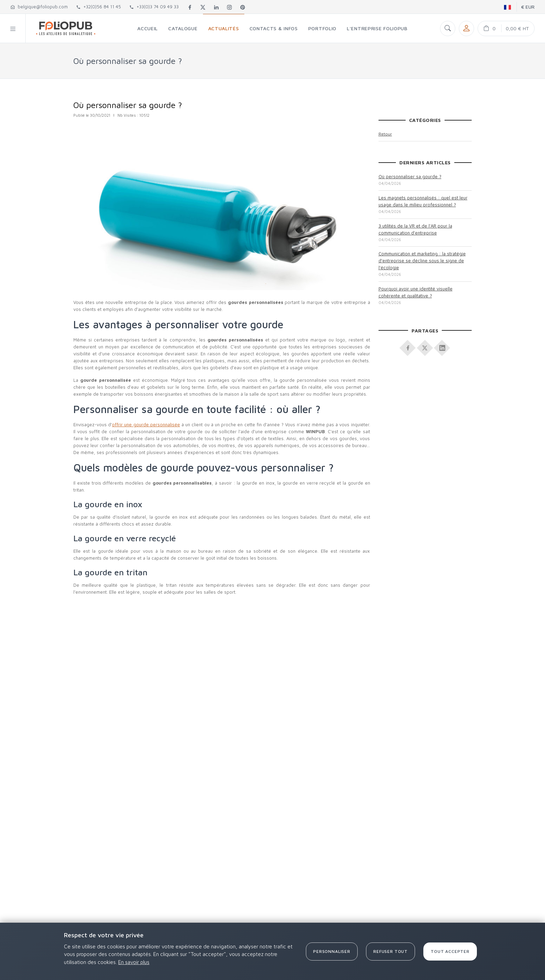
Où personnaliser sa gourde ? (410, 176)
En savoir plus (134, 962)
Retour (385, 134)
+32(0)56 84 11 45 (99, 7)
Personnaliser (332, 951)
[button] (13, 28)
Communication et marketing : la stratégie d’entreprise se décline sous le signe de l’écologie (422, 261)
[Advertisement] (221, 665)
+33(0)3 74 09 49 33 (154, 7)
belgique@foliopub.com (39, 7)
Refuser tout (391, 951)
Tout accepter (450, 951)
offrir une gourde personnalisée (146, 425)
